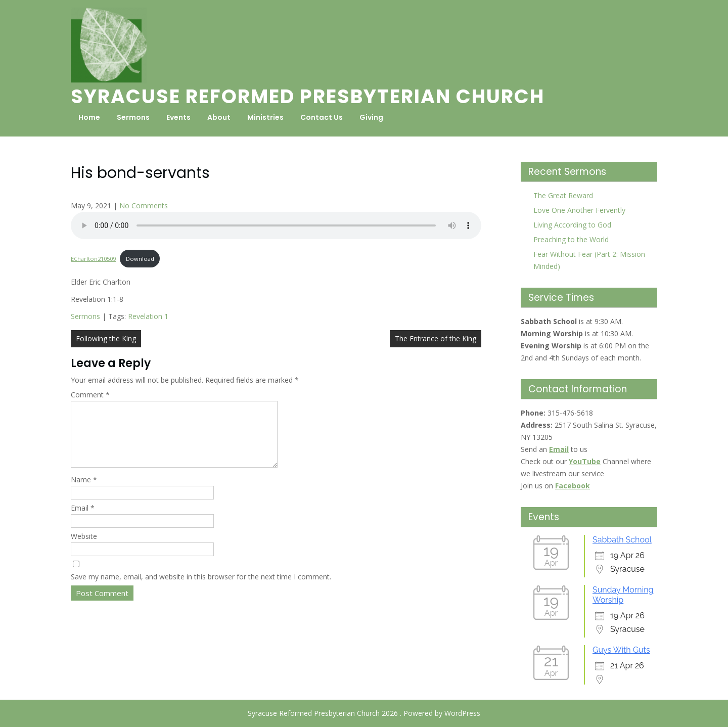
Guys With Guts (621, 650)
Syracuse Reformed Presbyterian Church (308, 96)
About (219, 117)
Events (178, 117)
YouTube (585, 461)
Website (84, 548)
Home (89, 117)
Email (83, 520)
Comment (90, 395)
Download (140, 259)
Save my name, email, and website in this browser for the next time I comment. (201, 589)
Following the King (106, 338)
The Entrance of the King (436, 338)
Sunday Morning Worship (623, 595)
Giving (371, 117)
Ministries (265, 117)
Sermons (133, 117)
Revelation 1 (148, 316)
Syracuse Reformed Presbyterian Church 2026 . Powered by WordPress (364, 713)
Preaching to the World (571, 239)
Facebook (573, 486)
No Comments (144, 206)
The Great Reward (563, 195)
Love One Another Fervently (579, 210)
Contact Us (322, 117)
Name (84, 492)
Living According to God (572, 225)
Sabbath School (622, 540)
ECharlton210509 (93, 259)
